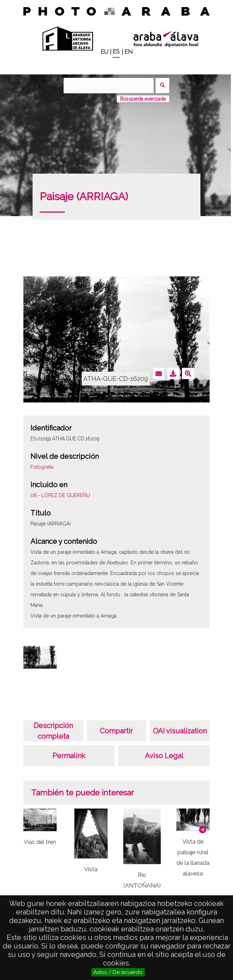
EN (128, 52)
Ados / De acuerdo (118, 972)
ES (116, 52)
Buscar (162, 86)
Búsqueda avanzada (143, 99)
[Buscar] (109, 86)
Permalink (69, 756)
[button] (203, 830)
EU (104, 52)
